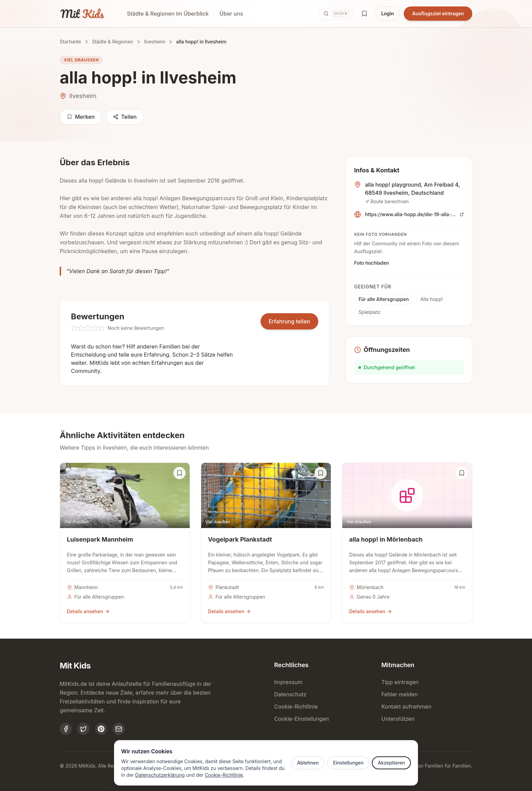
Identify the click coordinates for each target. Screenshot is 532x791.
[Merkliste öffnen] (364, 14)
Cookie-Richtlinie (224, 775)
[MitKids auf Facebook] (66, 729)
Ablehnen (308, 763)
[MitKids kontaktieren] (119, 729)
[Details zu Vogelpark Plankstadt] (266, 542)
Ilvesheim (155, 42)
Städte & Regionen (113, 42)
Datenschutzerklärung (160, 775)
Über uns (231, 14)
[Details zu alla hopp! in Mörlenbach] (407, 542)
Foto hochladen (372, 263)
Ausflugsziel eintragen (438, 13)
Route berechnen (387, 201)
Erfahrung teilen (289, 321)
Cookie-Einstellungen (301, 719)
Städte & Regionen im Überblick (168, 14)
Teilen (125, 117)
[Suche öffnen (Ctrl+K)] (336, 14)
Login (387, 13)
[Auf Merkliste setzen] (179, 473)
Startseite (70, 42)
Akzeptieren (391, 763)
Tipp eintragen (400, 682)
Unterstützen (398, 719)
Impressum (288, 682)
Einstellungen (348, 763)
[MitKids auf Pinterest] (101, 729)
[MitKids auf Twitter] (83, 729)
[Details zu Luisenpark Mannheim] (125, 542)
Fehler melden (400, 694)
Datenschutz (290, 694)
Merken (81, 117)
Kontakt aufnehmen (406, 707)
